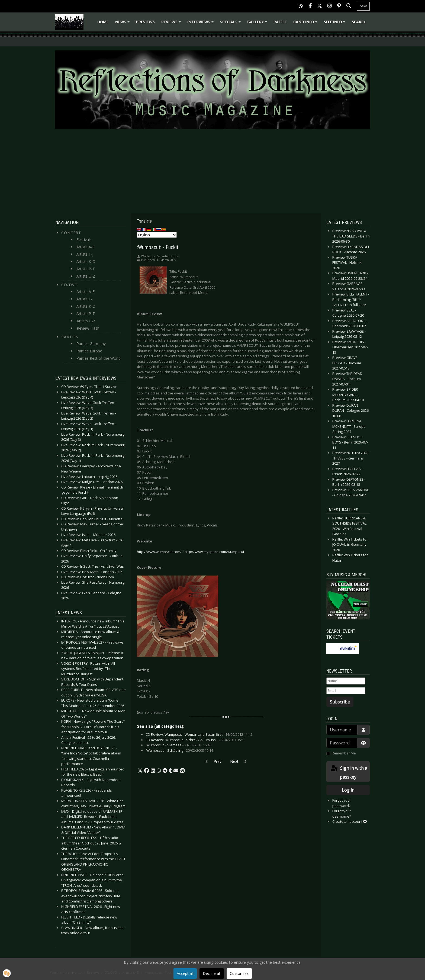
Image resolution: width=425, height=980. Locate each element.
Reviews (172, 24)
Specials (231, 24)
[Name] (346, 681)
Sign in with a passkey (349, 772)
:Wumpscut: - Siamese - (178, 745)
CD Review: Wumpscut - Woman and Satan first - (199, 734)
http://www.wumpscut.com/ (159, 552)
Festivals (84, 240)
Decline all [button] (212, 973)
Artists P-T (86, 269)
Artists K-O (86, 261)
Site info (335, 24)
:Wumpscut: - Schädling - (179, 750)
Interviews (201, 24)
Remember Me (344, 753)
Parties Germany (91, 344)
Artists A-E (86, 247)
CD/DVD (70, 285)
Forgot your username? (342, 814)
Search (359, 22)
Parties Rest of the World (99, 358)
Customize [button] (239, 973)
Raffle (280, 22)
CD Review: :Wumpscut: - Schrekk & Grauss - (196, 740)
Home (103, 22)
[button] (140, 771)
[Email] (346, 691)
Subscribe (340, 702)
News (123, 24)
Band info (306, 24)
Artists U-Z (86, 276)
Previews (145, 22)
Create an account (350, 821)
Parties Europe (89, 351)
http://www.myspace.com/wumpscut (214, 552)
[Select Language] (157, 235)
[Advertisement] (212, 171)
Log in (348, 790)
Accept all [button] (185, 973)
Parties (70, 337)
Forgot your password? (342, 803)
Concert (71, 233)
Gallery (258, 24)
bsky (363, 6)
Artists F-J (85, 254)
